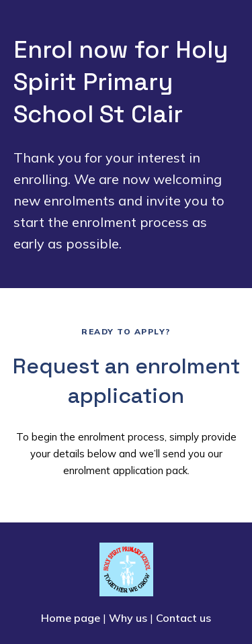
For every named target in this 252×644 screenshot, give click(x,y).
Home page (71, 618)
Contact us (183, 618)
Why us (128, 618)
